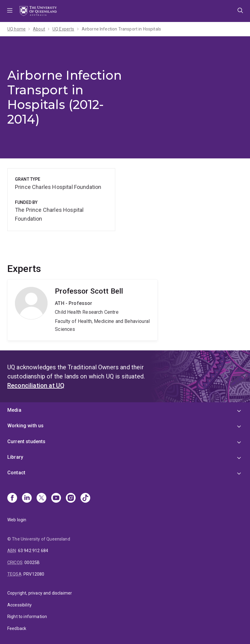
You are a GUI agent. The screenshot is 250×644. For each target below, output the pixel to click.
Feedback (17, 628)
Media (14, 410)
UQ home (16, 29)
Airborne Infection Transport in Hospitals (121, 29)
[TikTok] (85, 498)
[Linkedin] (27, 498)
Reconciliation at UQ (36, 385)
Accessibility (20, 605)
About (39, 29)
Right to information (27, 617)
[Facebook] (12, 498)
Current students (27, 441)
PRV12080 (34, 574)
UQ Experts (63, 29)
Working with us (25, 426)
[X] (41, 498)
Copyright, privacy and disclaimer (40, 593)
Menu (10, 11)
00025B (32, 563)
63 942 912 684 (33, 551)
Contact (16, 473)
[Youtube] (56, 498)
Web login (17, 520)
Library (15, 457)
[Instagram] (71, 498)
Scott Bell (82, 310)
